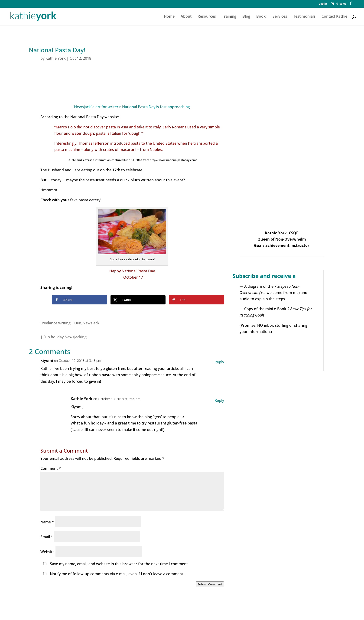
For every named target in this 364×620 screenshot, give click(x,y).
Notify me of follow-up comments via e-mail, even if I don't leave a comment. (113, 574)
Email (47, 537)
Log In (323, 4)
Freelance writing (55, 323)
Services (280, 17)
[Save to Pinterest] (197, 300)
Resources (207, 17)
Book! (261, 17)
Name (47, 522)
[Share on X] (138, 300)
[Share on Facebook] (80, 300)
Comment (51, 468)
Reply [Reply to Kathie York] (219, 400)
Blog (246, 17)
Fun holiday (54, 337)
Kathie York (56, 58)
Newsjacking (76, 337)
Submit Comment (210, 584)
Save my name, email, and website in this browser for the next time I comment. (119, 564)
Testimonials (304, 17)
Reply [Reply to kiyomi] (219, 362)
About (186, 17)
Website (47, 552)
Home (169, 17)
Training (229, 17)
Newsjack (91, 323)
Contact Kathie (334, 17)
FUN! (77, 323)
